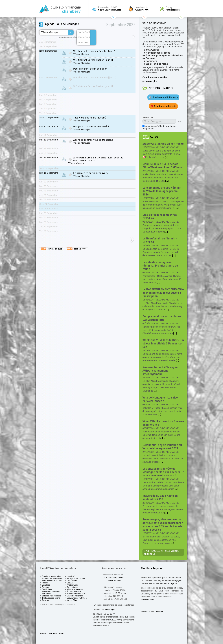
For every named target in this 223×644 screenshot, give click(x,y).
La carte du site (141, 9)
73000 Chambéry (114, 581)
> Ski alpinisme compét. (75, 578)
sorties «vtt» (77, 249)
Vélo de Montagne (49, 32)
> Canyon (45, 600)
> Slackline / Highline (74, 596)
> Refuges (45, 587)
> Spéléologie (46, 589)
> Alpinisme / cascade (50, 591)
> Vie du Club (71, 600)
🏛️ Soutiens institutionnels (163, 97)
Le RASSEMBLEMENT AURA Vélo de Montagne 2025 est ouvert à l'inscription (163, 293)
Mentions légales (152, 569)
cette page (110, 609)
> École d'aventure (73, 591)
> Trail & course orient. (50, 598)
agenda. (174, 583)
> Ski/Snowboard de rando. (52, 581)
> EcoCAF (69, 583)
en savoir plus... (151, 81)
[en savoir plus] (148, 600)
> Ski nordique (71, 587)
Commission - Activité (107, 9)
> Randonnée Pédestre (75, 594)
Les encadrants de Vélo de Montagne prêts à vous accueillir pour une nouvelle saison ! (163, 472)
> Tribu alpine (71, 581)
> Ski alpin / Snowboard (51, 596)
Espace (173, 9)
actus (154, 137)
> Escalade (45, 585)
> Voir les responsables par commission (58, 604)
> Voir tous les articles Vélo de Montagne (161, 553)
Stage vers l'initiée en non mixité (163, 144)
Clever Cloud (57, 634)
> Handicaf (70, 576)
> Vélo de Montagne (74, 589)
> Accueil (44, 583)
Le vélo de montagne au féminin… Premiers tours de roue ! (160, 266)
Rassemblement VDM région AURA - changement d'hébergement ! (160, 371)
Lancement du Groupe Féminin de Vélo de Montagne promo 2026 (162, 191)
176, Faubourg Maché (114, 578)
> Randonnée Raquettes (51, 578)
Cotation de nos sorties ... (156, 77)
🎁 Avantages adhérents (163, 106)
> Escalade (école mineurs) (52, 576)
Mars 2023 (83, 42)
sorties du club (51, 249)
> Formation (46, 594)
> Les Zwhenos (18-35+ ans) (78, 598)
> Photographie (72, 585)
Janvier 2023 (84, 32)
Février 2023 (84, 37)
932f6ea (159, 611)
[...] (167, 157)
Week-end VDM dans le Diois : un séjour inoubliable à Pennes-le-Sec (163, 344)
